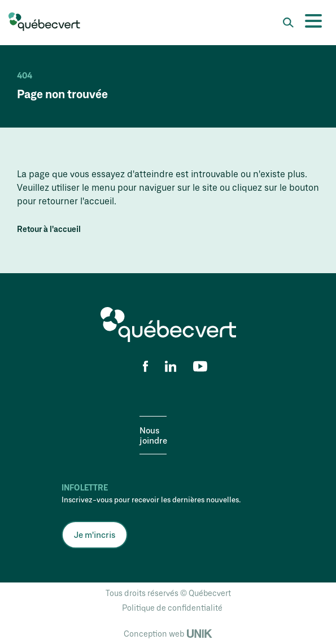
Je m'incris (95, 535)
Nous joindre (153, 435)
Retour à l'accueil (49, 229)
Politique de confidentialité (172, 608)
